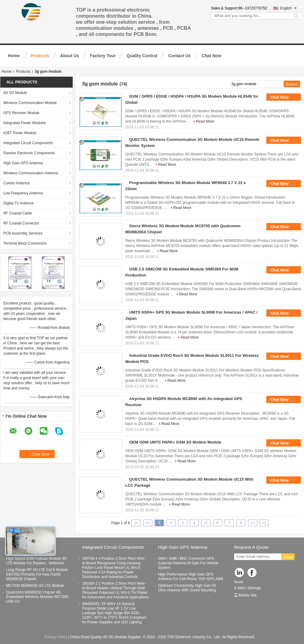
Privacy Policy (56, 637)
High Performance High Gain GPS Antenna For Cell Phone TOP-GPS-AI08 (191, 577)
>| (264, 523)
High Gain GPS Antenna (23, 163)
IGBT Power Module (20, 133)
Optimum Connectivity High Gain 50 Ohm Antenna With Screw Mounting (187, 588)
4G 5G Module (15, 93)
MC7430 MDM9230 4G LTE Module (35, 586)
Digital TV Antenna (18, 203)
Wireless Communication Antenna (31, 173)
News (239, 582)
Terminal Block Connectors (25, 243)
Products (40, 56)
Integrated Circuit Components (28, 143)
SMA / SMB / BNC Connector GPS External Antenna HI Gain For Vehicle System (188, 563)
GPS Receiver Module (21, 113)
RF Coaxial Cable (18, 213)
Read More (205, 121)
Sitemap (254, 588)
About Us (70, 56)
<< (148, 523)
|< (136, 523)
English (288, 8)
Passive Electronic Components (29, 153)
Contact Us (179, 56)
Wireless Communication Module (30, 103)
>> (253, 523)
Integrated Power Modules (25, 123)
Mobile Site (245, 595)
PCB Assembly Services (23, 233)
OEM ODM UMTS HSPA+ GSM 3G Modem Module (175, 442)
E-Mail (239, 588)
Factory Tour (103, 56)
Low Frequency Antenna (23, 193)
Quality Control (142, 56)
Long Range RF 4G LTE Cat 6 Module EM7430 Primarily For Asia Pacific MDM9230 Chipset (37, 574)
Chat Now (211, 56)
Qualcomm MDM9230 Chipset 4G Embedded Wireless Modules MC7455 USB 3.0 (37, 597)
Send (288, 557)
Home (14, 56)
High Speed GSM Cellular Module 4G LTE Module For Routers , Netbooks (36, 561)
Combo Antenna (16, 183)
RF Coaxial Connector (21, 223)
